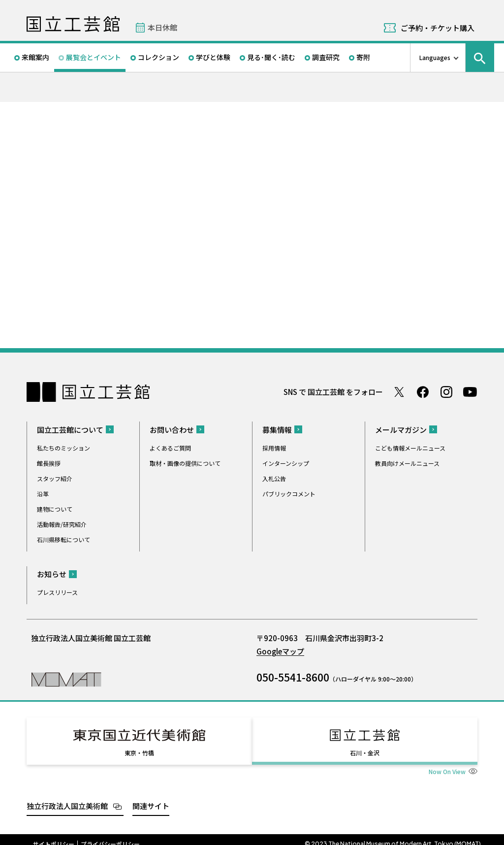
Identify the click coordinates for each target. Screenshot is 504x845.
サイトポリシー (54, 835)
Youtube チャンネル (470, 392)
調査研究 (326, 57)
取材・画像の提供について (185, 463)
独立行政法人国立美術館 (67, 797)
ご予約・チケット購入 (438, 28)
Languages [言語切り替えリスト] (435, 57)
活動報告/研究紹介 (62, 524)
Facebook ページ (423, 392)
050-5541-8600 (293, 677)
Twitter (399, 392)
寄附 (363, 57)
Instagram (446, 392)
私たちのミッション (63, 448)
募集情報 (277, 430)
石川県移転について (63, 539)
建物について (55, 509)
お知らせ (52, 574)
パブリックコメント (289, 494)
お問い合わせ (172, 430)
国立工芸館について (70, 430)
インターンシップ (286, 463)
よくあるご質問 (170, 448)
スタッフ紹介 (55, 478)
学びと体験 (213, 57)
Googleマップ (280, 651)
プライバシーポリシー (110, 835)
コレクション (158, 57)
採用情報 (274, 448)
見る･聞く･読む (271, 57)
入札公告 (274, 478)
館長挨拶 (49, 463)
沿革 (43, 494)
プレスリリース (57, 592)
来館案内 (35, 57)
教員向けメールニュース (407, 463)
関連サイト (151, 797)
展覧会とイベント (94, 57)
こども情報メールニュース (410, 448)
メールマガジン (401, 430)
